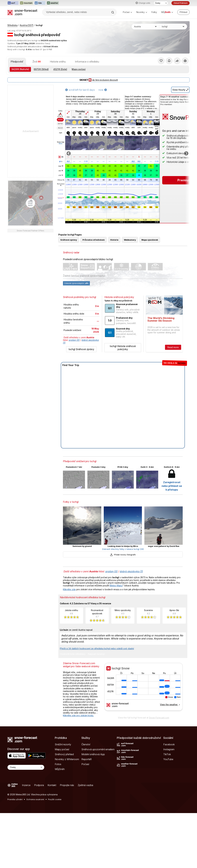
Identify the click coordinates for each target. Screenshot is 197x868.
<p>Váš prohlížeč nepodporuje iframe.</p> (144, 689)
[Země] (145, 27)
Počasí (127, 12)
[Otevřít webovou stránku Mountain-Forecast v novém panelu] (26, 3)
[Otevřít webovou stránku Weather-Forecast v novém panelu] (53, 3)
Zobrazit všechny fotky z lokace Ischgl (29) (123, 549)
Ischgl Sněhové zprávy (81, 349)
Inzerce (26, 785)
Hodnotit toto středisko (73, 654)
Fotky (154, 12)
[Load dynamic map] (30, 203)
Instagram (169, 749)
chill (61, 175)
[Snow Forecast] (22, 12)
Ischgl (39, 25)
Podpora (39, 785)
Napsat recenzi (96, 654)
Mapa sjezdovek (150, 240)
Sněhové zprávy (69, 240)
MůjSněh (60, 769)
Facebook (169, 744)
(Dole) (60, 69)
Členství (86, 744)
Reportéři (86, 759)
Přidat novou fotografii (123, 555)
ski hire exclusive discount (98, 80)
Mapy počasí (79, 69)
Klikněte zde (69, 589)
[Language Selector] (26, 767)
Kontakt (52, 785)
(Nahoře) (20, 69)
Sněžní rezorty (63, 744)
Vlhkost (61, 180)
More (61, 144)
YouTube (168, 759)
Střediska (12, 25)
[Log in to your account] (183, 12)
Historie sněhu (58, 62)
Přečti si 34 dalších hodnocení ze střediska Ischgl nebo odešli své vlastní (97, 648)
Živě (37, 62)
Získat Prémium (181, 3)
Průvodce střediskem (94, 240)
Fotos (58, 764)
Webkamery (130, 240)
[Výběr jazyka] (161, 3)
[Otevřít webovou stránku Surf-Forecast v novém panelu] (13, 3)
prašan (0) (74, 340)
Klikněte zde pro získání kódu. (78, 715)
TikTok (167, 754)
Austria (27, 25)
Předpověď (17, 62)
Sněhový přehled (64, 754)
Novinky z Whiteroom (67, 759)
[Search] (113, 12)
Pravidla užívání (15, 799)
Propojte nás (67, 785)
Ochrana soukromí (35, 799)
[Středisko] (173, 27)
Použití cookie (55, 799)
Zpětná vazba (85, 785)
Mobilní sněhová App (93, 754)
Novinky (142, 12)
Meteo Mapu (116, 586)
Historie (114, 240)
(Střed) (41, 69)
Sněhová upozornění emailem (98, 749)
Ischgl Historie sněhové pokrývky (123, 348)
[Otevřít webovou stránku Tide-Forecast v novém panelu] (40, 3)
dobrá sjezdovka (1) (131, 571)
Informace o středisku (87, 62)
